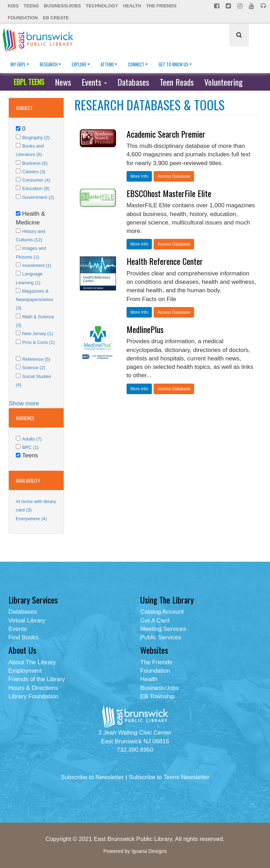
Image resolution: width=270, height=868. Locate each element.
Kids (13, 6)
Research (50, 64)
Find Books (23, 637)
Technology (102, 6)
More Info (139, 176)
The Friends (161, 6)
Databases (133, 82)
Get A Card (155, 621)
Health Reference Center (165, 261)
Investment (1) (37, 265)
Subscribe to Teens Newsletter (169, 777)
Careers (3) (34, 172)
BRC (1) (30, 447)
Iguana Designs (149, 851)
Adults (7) (32, 439)
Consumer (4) (36, 180)
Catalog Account (162, 612)
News (63, 82)
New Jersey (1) (37, 334)
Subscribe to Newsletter (92, 777)
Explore (81, 64)
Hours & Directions (33, 688)
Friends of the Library (37, 679)
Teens (31, 6)
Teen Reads (177, 82)
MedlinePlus (145, 329)
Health (132, 6)
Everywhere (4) (31, 519)
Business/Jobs (62, 6)
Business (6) (35, 163)
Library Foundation (33, 696)
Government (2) (38, 197)
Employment (25, 671)
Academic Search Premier (166, 134)
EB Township (157, 696)
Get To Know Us (175, 64)
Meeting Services (163, 629)
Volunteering (223, 82)
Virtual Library (27, 621)
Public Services (161, 637)
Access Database (174, 176)
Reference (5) (36, 359)
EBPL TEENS (29, 82)
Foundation (23, 18)
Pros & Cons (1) (38, 342)
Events (94, 82)
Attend (109, 64)
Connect (138, 64)
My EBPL (20, 64)
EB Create (56, 18)
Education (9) (36, 188)
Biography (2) (36, 138)
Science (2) (34, 368)
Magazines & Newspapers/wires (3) (34, 300)
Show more (24, 403)
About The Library (32, 662)
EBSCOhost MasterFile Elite (169, 193)
